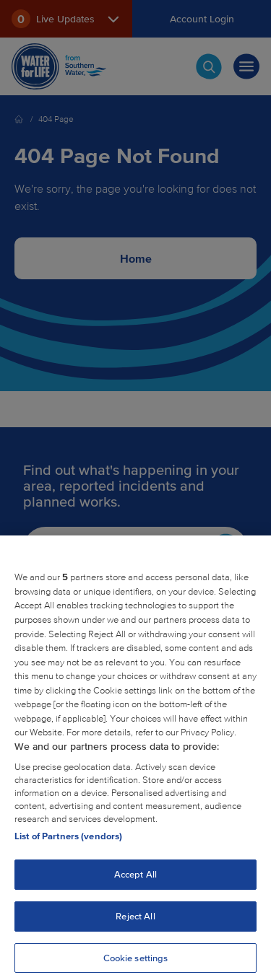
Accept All (135, 879)
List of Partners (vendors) (68, 841)
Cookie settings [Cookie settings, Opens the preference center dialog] (136, 962)
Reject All (135, 921)
